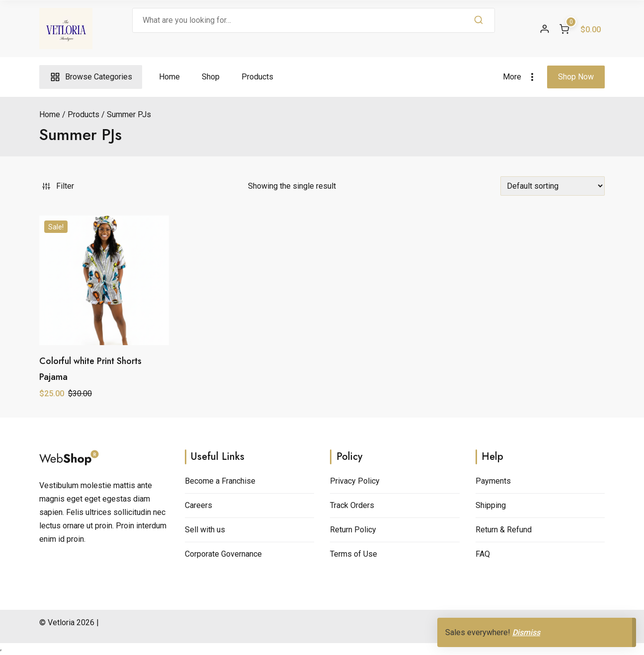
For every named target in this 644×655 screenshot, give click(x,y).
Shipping (491, 505)
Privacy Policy (355, 481)
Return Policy (353, 530)
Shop (211, 77)
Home (169, 77)
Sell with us (205, 530)
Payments (493, 481)
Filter (57, 186)
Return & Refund (504, 530)
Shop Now (576, 77)
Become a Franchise (220, 481)
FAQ (483, 554)
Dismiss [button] (526, 632)
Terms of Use (354, 554)
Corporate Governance (223, 554)
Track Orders (352, 505)
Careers (199, 505)
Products (257, 77)
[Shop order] (553, 186)
